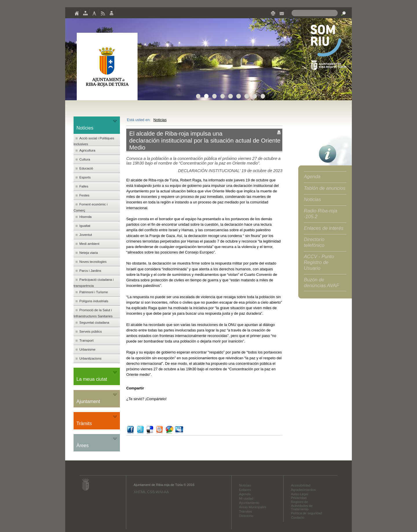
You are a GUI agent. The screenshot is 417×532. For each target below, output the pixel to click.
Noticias (160, 120)
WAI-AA (162, 492)
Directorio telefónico (314, 242)
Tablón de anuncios (325, 188)
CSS (151, 492)
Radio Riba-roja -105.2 (321, 214)
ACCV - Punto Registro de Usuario (319, 262)
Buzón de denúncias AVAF (321, 283)
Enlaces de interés (324, 228)
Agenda (312, 177)
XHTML (140, 492)
